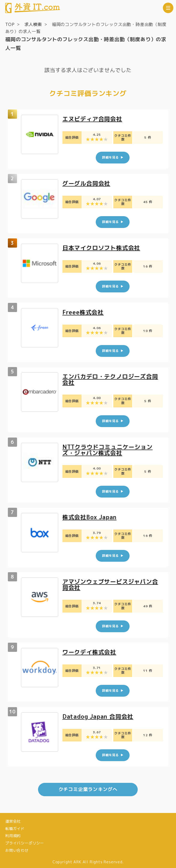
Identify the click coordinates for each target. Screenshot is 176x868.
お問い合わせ (17, 848)
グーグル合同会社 (86, 183)
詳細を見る (110, 157)
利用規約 (13, 834)
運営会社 (13, 819)
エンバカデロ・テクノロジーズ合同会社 (110, 379)
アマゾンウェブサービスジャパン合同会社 (110, 583)
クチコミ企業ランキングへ (88, 787)
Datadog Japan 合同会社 (98, 714)
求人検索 (33, 24)
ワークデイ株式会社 (89, 650)
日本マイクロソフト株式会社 (101, 247)
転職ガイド (15, 826)
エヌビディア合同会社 (92, 119)
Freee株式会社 (83, 311)
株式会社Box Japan (90, 516)
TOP (10, 24)
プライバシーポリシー (25, 841)
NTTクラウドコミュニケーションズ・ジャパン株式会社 (108, 449)
